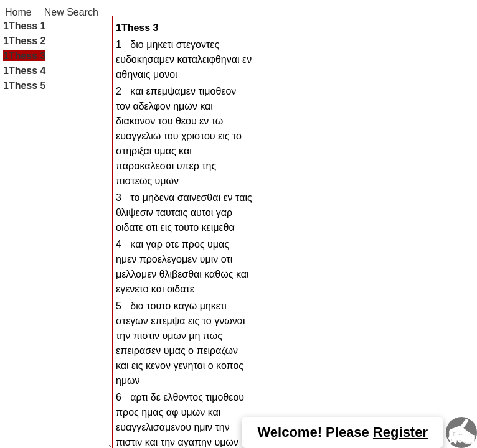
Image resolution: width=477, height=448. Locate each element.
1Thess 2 (24, 41)
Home (18, 12)
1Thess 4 (24, 71)
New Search (71, 12)
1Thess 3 (24, 56)
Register (400, 432)
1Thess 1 (24, 26)
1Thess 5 (24, 86)
